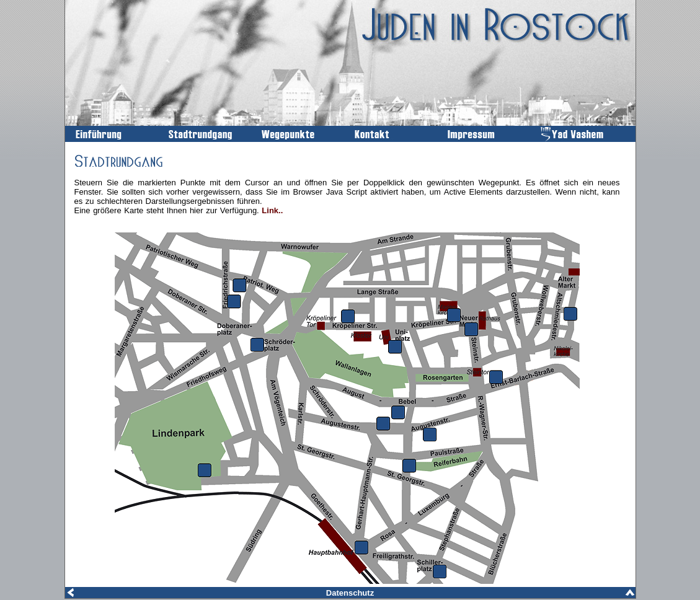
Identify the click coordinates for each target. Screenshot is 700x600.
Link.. (272, 210)
